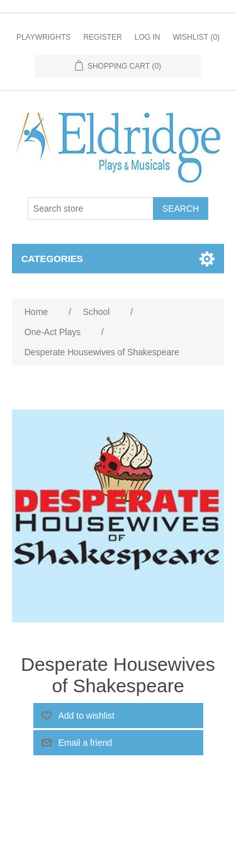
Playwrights (43, 37)
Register (102, 37)
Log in (148, 37)
